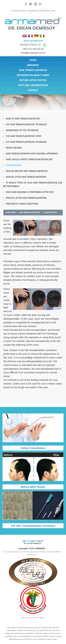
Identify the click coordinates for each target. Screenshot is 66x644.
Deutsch (36, 36)
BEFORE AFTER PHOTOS (33, 80)
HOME (33, 60)
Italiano (42, 36)
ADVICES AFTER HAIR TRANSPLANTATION (26, 177)
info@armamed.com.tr (33, 53)
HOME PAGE (11, 213)
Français (30, 36)
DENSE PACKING (14, 148)
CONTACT (33, 90)
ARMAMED (33, 65)
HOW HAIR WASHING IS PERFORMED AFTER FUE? (30, 192)
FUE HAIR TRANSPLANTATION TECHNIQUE (26, 125)
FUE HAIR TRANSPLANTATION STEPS (24, 136)
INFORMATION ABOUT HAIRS (33, 75)
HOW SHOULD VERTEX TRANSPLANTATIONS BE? (29, 160)
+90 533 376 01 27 (33, 45)
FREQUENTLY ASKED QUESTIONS (41, 11)
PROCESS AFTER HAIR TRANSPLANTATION (26, 198)
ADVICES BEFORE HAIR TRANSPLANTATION (27, 171)
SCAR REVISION (14, 165)
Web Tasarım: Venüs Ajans (33, 618)
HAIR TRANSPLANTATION (33, 70)
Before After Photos (33, 487)
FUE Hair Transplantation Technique (33, 526)
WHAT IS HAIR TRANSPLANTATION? (23, 119)
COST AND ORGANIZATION (33, 85)
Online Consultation (33, 448)
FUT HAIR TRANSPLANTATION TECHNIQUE (26, 142)
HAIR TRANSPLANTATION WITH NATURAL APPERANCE (32, 154)
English (25, 36)
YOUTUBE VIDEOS (19, 11)
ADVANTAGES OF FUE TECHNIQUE (22, 130)
